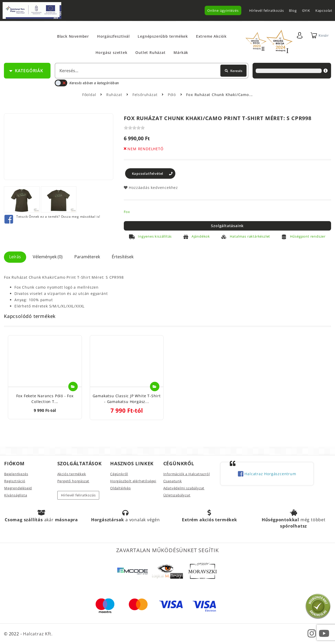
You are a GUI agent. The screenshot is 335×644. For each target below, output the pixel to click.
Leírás (15, 257)
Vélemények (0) (48, 257)
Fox (127, 212)
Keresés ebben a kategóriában (87, 83)
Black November (73, 36)
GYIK (306, 10)
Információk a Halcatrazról (187, 474)
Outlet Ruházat (150, 52)
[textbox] (151, 71)
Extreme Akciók (211, 36)
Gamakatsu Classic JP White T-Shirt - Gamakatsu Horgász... (127, 399)
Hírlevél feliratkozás (267, 10)
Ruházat (115, 95)
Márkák (181, 52)
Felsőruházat (146, 95)
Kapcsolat (324, 10)
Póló (172, 95)
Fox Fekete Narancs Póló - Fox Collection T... (45, 399)
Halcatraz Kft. (37, 634)
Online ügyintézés (223, 10)
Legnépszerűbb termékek (163, 36)
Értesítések (123, 257)
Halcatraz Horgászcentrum (267, 474)
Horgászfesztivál (113, 36)
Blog (293, 10)
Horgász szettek (111, 52)
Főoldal (89, 95)
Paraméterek (87, 257)
